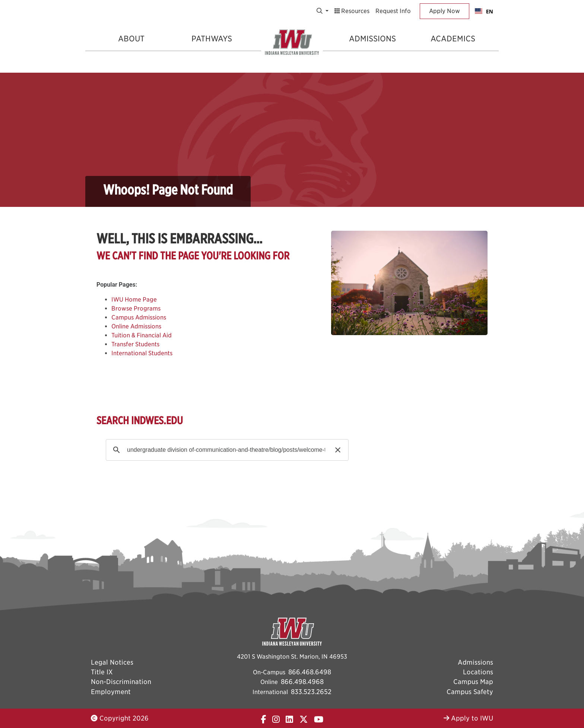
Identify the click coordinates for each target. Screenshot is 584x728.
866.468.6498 (310, 672)
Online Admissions (136, 326)
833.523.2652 (311, 692)
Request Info (393, 11)
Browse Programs (136, 308)
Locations (478, 672)
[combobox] (484, 11)
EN (484, 11)
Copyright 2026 (120, 718)
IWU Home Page (134, 300)
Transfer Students (135, 344)
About (131, 39)
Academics (453, 39)
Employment (111, 692)
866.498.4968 (302, 682)
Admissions (372, 39)
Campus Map (473, 682)
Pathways (212, 39)
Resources (352, 11)
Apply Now (445, 11)
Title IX (102, 672)
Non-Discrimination (121, 682)
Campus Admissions (139, 317)
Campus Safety (470, 692)
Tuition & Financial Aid (142, 335)
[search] (226, 450)
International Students (142, 353)
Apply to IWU (468, 718)
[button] (338, 450)
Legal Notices (112, 662)
